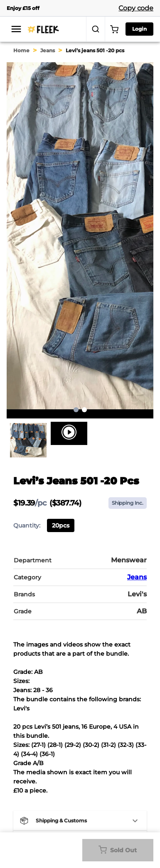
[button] (80, 821)
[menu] (16, 29)
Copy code (136, 8)
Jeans (48, 50)
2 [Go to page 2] (84, 410)
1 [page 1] (76, 410)
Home (21, 50)
